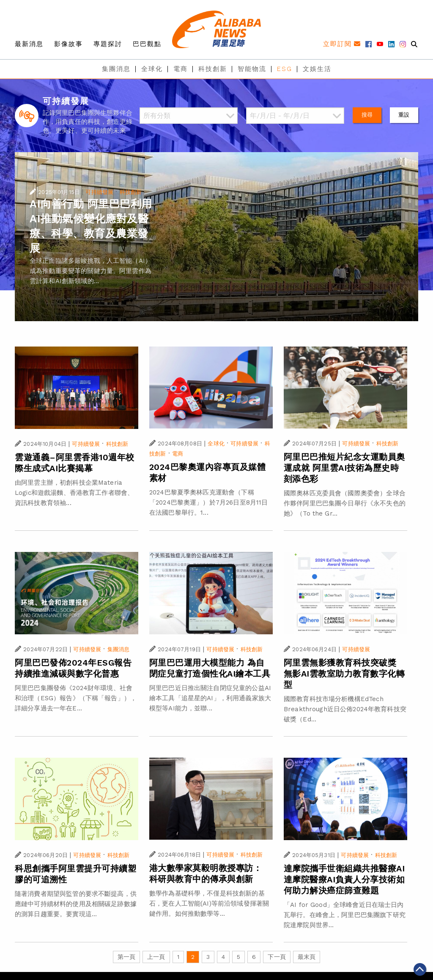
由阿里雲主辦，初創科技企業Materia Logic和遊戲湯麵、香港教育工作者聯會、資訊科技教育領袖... (74, 493)
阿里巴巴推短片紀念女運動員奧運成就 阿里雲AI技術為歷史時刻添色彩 (344, 468)
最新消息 (29, 44)
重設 (404, 115)
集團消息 (116, 69)
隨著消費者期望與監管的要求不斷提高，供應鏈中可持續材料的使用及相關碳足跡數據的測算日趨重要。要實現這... (76, 904)
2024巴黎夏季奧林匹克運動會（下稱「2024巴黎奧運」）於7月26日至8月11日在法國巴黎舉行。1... (208, 502)
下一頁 (277, 957)
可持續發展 (99, 192)
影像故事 (69, 44)
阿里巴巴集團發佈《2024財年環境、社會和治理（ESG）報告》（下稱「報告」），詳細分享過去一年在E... (76, 698)
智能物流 (252, 69)
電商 (181, 69)
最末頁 (307, 957)
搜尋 (367, 115)
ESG (285, 69)
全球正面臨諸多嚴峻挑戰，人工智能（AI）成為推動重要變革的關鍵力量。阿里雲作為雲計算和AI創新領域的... (90, 271)
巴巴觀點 (147, 44)
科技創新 (213, 69)
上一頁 (156, 957)
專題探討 (108, 44)
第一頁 (126, 957)
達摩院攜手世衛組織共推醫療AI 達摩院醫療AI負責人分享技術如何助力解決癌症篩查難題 (344, 879)
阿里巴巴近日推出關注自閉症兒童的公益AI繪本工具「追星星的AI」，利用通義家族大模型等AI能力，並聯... (210, 698)
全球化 (152, 69)
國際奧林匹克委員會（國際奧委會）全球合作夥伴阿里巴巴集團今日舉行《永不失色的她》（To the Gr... (345, 503)
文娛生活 (317, 69)
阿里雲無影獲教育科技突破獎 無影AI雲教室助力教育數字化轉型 (344, 674)
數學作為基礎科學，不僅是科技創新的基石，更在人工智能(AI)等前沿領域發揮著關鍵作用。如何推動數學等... (209, 904)
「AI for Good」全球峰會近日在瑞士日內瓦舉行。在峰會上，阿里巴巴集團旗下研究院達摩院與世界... (345, 915)
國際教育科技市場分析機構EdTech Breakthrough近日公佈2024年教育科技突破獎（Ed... (345, 709)
